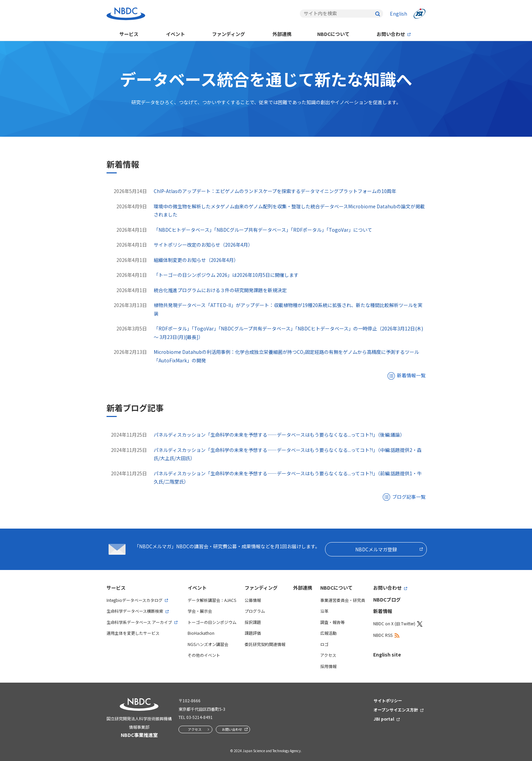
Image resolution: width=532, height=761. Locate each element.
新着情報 (383, 611)
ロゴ (324, 644)
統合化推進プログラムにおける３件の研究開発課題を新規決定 (220, 290)
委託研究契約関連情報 (265, 644)
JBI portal (384, 719)
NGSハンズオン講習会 (208, 644)
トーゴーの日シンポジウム (212, 622)
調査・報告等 (332, 622)
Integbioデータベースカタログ (135, 600)
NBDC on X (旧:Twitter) (394, 623)
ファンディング (229, 34)
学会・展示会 (200, 611)
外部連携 (282, 34)
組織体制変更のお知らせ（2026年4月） (196, 260)
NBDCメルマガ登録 (376, 549)
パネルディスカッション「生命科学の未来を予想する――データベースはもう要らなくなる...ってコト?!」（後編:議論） (279, 435)
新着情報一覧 (411, 375)
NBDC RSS (383, 635)
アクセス (328, 655)
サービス (129, 34)
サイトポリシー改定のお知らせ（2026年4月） (203, 245)
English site (387, 654)
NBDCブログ (387, 600)
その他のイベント (204, 655)
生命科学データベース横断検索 (135, 611)
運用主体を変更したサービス (133, 633)
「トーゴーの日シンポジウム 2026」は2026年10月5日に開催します (226, 275)
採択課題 (253, 622)
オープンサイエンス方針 (396, 710)
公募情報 (253, 600)
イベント (175, 34)
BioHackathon (201, 633)
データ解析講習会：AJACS (212, 600)
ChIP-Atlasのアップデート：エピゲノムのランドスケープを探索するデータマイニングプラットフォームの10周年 (275, 191)
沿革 (324, 611)
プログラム (255, 611)
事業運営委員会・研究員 (343, 600)
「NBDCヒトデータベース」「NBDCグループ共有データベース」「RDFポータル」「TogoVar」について (263, 230)
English (398, 14)
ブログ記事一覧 (409, 497)
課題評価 (253, 633)
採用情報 (328, 666)
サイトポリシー (388, 700)
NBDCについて (333, 34)
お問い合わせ (391, 34)
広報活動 (328, 633)
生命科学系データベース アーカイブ (139, 622)
